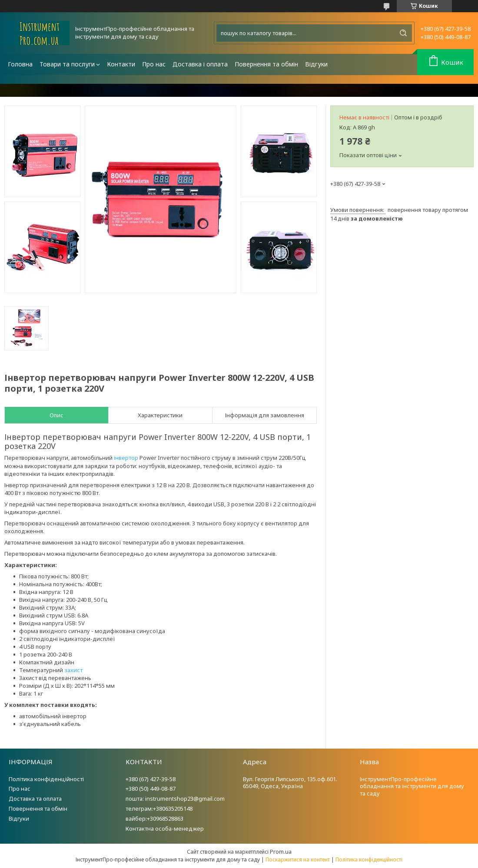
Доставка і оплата (200, 64)
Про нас (154, 64)
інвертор (126, 458)
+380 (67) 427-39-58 (151, 779)
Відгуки (316, 64)
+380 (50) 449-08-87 (151, 789)
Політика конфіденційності (46, 779)
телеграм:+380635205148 (159, 809)
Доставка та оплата (35, 799)
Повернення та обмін (266, 64)
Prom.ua (281, 851)
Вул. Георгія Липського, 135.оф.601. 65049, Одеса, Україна (290, 783)
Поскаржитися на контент (298, 860)
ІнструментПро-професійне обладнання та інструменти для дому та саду (412, 786)
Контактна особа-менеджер (165, 828)
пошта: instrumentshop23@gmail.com (175, 799)
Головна (20, 64)
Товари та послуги (67, 64)
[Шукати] (403, 33)
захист (73, 670)
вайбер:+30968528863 (154, 818)
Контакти (121, 64)
